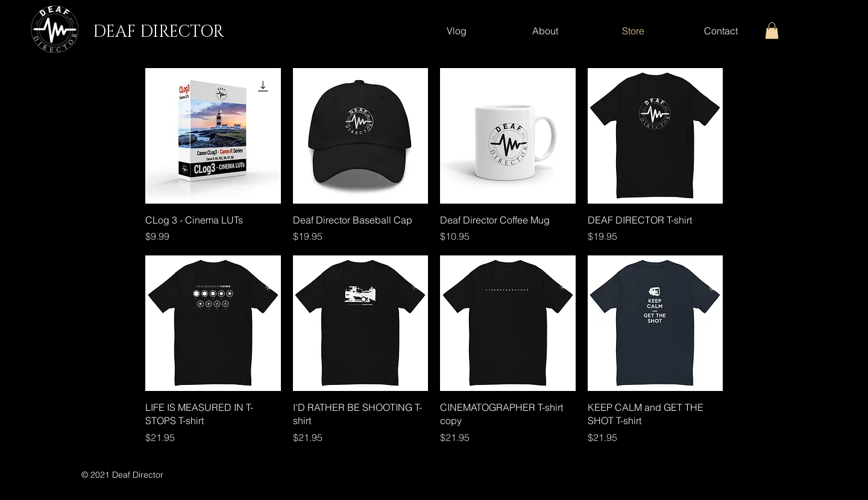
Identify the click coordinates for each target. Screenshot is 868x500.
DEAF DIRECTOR (158, 32)
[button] (772, 30)
